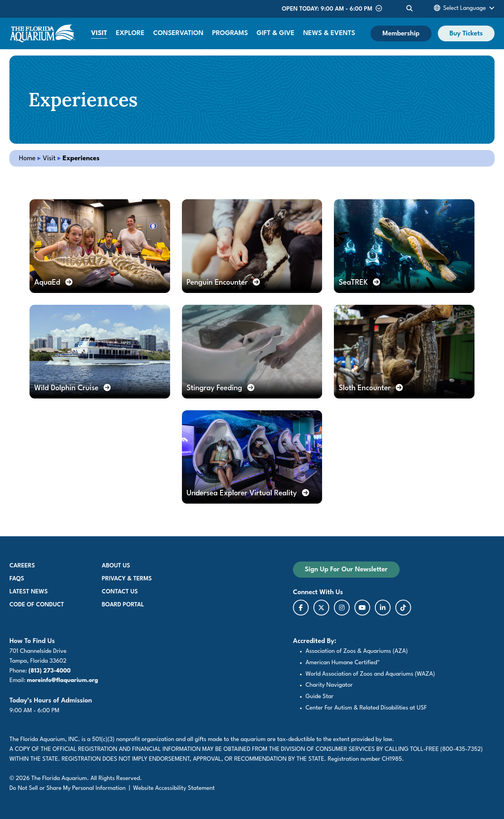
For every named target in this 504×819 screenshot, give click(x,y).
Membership (401, 34)
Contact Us (120, 592)
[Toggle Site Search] (409, 9)
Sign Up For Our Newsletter (346, 570)
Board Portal (123, 605)
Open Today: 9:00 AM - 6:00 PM (332, 9)
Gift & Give (276, 33)
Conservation (178, 33)
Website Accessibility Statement (174, 788)
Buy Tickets (466, 34)
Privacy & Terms (127, 579)
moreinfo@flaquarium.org (62, 681)
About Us (116, 566)
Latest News (29, 592)
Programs (230, 33)
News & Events (329, 33)
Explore (130, 33)
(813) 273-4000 (50, 671)
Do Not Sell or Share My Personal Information (68, 788)
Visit (99, 33)
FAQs (17, 579)
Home (27, 158)
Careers (22, 566)
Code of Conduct (37, 605)
